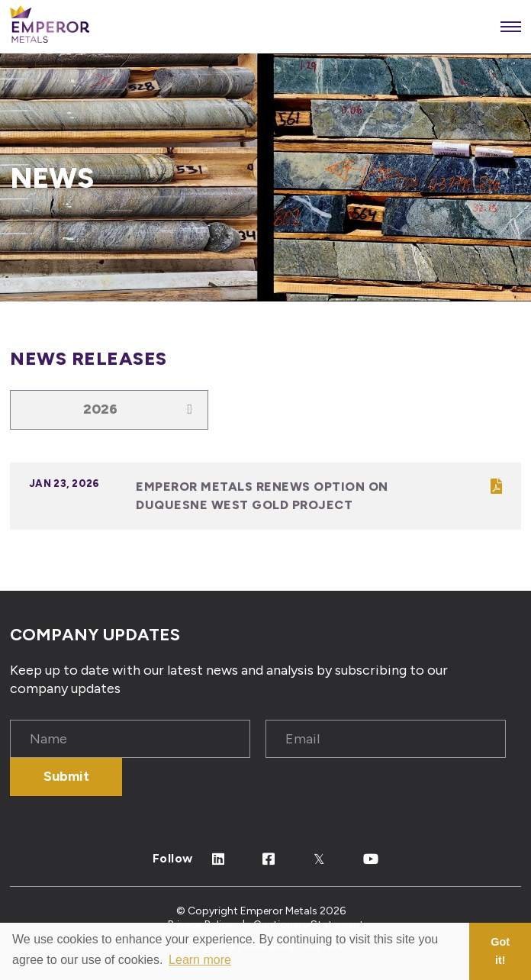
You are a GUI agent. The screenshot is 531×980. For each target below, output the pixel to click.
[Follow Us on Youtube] (371, 860)
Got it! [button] (500, 951)
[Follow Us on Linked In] (219, 860)
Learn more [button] (200, 960)
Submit (66, 776)
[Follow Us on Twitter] (320, 860)
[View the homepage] (50, 27)
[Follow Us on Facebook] (269, 860)
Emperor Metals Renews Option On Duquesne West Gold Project (262, 496)
